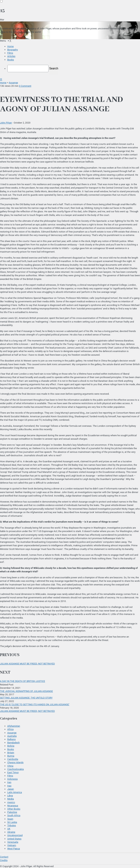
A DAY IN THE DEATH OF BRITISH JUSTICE (23, 681)
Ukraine (11, 832)
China (10, 766)
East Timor (13, 772)
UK (9, 829)
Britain (11, 753)
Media (11, 799)
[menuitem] (10, 46)
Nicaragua (13, 806)
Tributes (12, 825)
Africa (10, 729)
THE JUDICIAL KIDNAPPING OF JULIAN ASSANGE (26, 691)
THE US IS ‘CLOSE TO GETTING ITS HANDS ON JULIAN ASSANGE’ (35, 704)
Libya (10, 796)
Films (10, 776)
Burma (11, 756)
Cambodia (13, 759)
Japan (11, 789)
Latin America (15, 792)
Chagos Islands (15, 762)
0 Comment (25, 86)
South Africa (14, 815)
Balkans (11, 739)
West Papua (14, 849)
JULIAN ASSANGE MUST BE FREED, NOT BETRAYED (27, 664)
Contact (4, 857)
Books (11, 749)
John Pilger (6, 123)
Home (3, 83)
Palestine (12, 812)
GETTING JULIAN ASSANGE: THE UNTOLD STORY (26, 698)
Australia (12, 736)
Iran (9, 782)
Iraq (9, 786)
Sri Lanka (12, 822)
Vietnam (12, 845)
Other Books (14, 809)
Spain (10, 819)
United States (14, 839)
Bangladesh (13, 743)
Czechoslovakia (15, 769)
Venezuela (13, 842)
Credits (4, 860)
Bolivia (11, 746)
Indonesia (12, 779)
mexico (11, 802)
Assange (13, 83)
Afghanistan (14, 726)
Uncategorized (15, 835)
